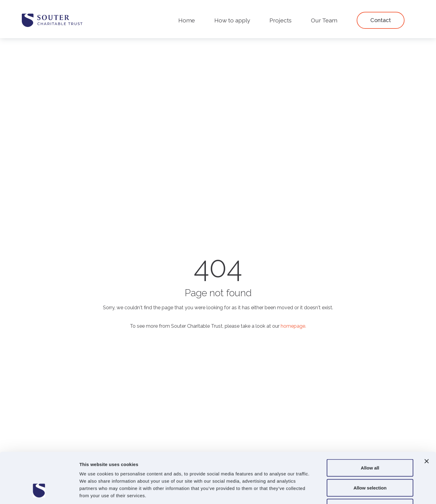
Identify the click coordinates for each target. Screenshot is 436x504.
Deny (370, 464)
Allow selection (370, 444)
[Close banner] (427, 418)
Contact (381, 20)
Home (187, 20)
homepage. (293, 326)
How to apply (232, 20)
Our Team (324, 20)
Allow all (370, 424)
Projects (281, 20)
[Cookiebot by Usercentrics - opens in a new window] (39, 492)
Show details (318, 492)
